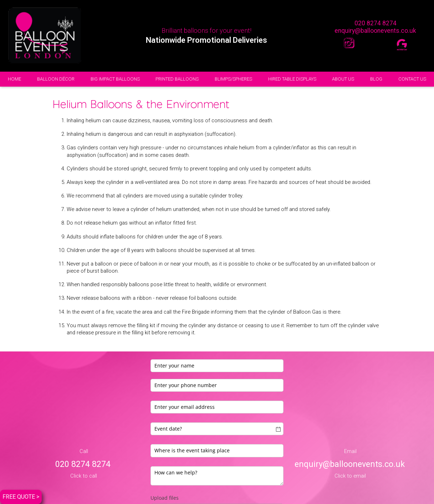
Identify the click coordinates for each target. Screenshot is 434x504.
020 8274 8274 (376, 23)
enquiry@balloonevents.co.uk (375, 31)
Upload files (165, 498)
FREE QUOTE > (21, 497)
